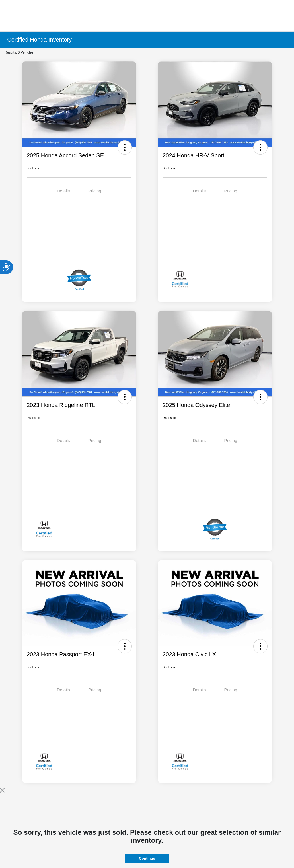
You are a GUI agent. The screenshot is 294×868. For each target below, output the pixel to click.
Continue (147, 858)
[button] (125, 147)
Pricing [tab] (95, 191)
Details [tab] (63, 191)
